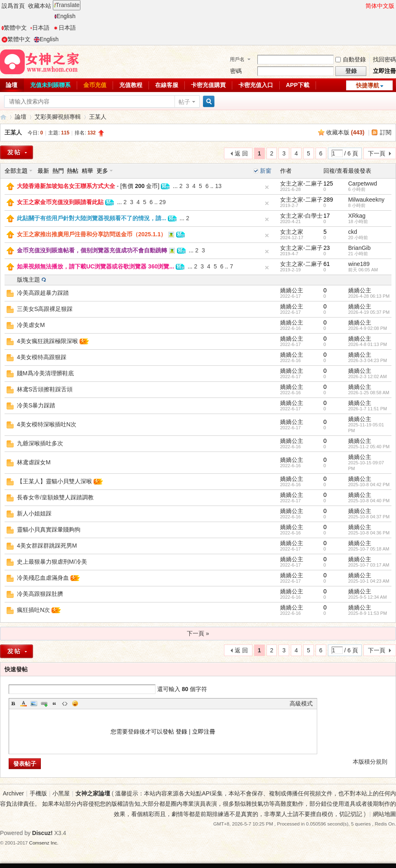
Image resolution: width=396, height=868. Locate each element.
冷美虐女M (31, 325)
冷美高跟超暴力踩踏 (43, 293)
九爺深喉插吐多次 (40, 443)
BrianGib (359, 248)
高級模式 (301, 703)
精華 (87, 171)
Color (24, 703)
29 (163, 202)
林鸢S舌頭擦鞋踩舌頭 (45, 389)
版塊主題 (28, 280)
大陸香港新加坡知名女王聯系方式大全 (66, 186)
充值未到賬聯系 (50, 85)
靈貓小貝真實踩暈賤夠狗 (49, 529)
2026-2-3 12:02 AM (368, 376)
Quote (54, 703)
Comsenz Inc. (44, 843)
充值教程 (131, 85)
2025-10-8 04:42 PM (369, 485)
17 (327, 216)
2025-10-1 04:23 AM (369, 581)
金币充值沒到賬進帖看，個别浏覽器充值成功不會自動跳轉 (92, 250)
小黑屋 (61, 793)
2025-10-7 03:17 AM (369, 565)
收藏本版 (345, 132)
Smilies (75, 703)
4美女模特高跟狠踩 (42, 357)
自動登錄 (351, 59)
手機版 (38, 793)
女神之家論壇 (3, 117)
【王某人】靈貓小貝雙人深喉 (54, 481)
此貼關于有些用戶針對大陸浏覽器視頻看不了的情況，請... (92, 218)
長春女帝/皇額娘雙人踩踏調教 (55, 497)
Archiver (13, 793)
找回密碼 (384, 59)
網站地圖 (384, 814)
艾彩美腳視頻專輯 (58, 117)
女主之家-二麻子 (301, 183)
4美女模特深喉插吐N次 (47, 424)
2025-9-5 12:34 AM (368, 597)
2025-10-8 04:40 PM (369, 501)
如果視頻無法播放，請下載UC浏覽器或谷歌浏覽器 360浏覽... (95, 266)
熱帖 (73, 171)
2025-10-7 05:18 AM (369, 549)
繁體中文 (14, 28)
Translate (67, 5)
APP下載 (298, 85)
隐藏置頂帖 (267, 187)
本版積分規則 (370, 762)
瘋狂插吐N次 (33, 610)
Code (65, 703)
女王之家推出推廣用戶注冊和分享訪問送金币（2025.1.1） (92, 234)
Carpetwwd (363, 183)
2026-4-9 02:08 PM (368, 328)
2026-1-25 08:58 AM (369, 393)
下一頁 (377, 153)
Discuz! (42, 833)
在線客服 (167, 85)
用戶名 (237, 59)
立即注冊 (384, 71)
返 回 (241, 153)
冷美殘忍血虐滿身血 (43, 578)
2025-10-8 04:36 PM (369, 533)
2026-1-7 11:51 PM (368, 409)
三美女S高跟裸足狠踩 (45, 309)
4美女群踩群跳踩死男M (47, 546)
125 (328, 183)
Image (34, 703)
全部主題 (16, 171)
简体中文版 (380, 6)
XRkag (357, 216)
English (65, 16)
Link (44, 703)
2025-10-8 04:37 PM (369, 517)
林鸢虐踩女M (34, 462)
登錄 (181, 732)
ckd (353, 232)
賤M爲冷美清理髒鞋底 (45, 373)
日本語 (40, 28)
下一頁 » (198, 633)
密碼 (236, 71)
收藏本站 (40, 6)
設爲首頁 (13, 6)
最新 (43, 171)
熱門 (58, 171)
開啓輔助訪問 (362, 6)
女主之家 (292, 232)
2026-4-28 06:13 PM (369, 296)
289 (328, 200)
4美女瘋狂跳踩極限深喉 (47, 341)
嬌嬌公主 (292, 290)
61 (327, 264)
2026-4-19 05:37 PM (369, 312)
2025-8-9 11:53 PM (368, 613)
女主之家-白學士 (301, 216)
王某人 (98, 117)
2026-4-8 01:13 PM (368, 344)
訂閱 (386, 132)
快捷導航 (368, 85)
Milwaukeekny (366, 200)
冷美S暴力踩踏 (36, 405)
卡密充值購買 (208, 85)
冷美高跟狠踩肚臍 (40, 594)
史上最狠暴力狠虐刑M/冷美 (52, 562)
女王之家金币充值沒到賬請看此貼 (60, 202)
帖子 (184, 102)
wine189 (359, 264)
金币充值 (95, 85)
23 (327, 248)
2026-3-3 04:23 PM (368, 360)
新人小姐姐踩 (34, 513)
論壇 (21, 117)
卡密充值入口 (256, 85)
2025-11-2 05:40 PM (369, 447)
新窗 (266, 171)
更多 (102, 171)
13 (218, 186)
